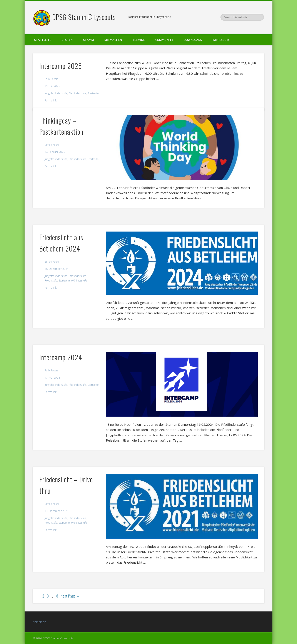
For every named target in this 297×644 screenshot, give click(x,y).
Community (164, 40)
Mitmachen (113, 40)
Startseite (43, 40)
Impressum (221, 40)
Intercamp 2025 (61, 66)
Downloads (193, 40)
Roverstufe (51, 281)
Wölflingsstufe (79, 281)
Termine (139, 40)
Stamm (88, 40)
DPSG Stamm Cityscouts (84, 17)
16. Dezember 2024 (57, 269)
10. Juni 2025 (52, 86)
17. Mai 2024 (52, 378)
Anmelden (39, 622)
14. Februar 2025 (55, 152)
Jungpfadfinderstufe (56, 93)
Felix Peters (51, 79)
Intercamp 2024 (61, 357)
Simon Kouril (52, 145)
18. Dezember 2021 (57, 511)
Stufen (67, 40)
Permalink (51, 100)
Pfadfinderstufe (77, 93)
